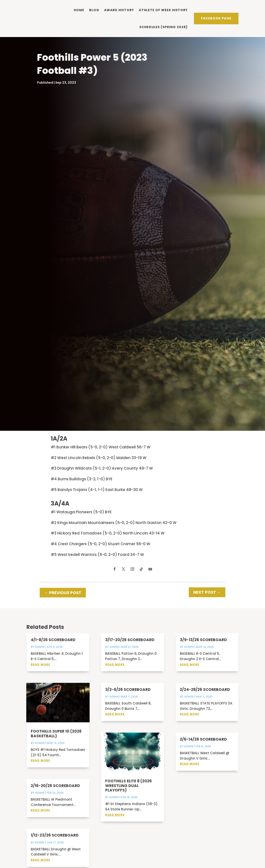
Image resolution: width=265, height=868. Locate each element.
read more (40, 687)
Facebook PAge (216, 18)
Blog (94, 10)
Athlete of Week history (163, 10)
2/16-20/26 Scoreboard (55, 808)
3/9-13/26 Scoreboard (203, 662)
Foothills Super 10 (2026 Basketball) (56, 756)
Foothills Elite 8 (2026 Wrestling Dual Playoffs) (128, 808)
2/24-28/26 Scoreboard (205, 712)
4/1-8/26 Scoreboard (53, 662)
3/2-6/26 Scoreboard (128, 712)
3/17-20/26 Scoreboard (130, 662)
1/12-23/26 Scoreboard (55, 858)
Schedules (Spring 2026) (163, 27)
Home (79, 10)
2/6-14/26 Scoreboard (203, 762)
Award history (119, 10)
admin (40, 669)
